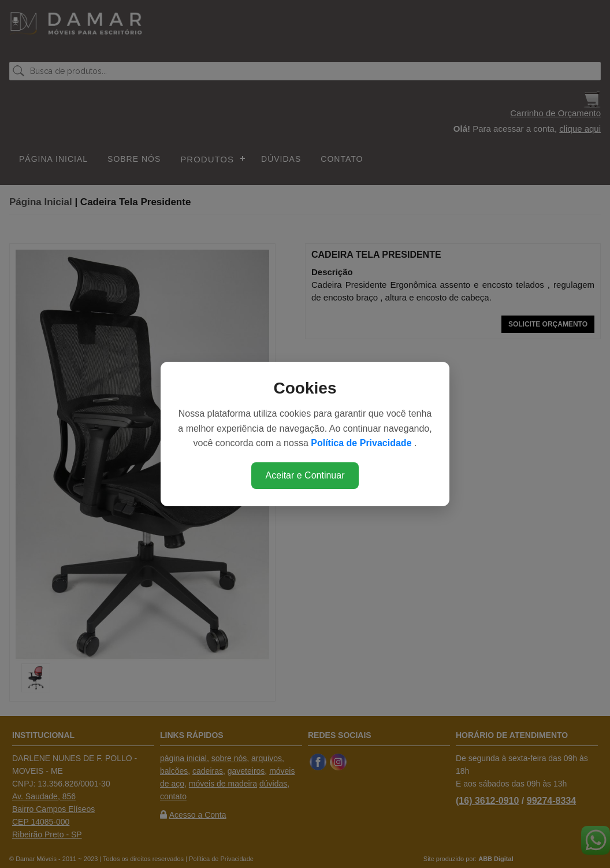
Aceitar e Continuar (305, 475)
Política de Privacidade (362, 443)
